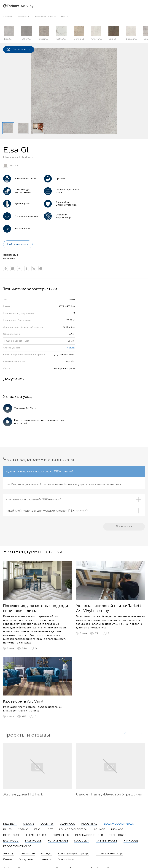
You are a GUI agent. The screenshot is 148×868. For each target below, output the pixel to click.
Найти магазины (18, 244)
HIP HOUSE (131, 841)
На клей (71, 348)
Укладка (46, 854)
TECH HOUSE (118, 835)
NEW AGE (117, 830)
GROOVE (29, 824)
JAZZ (50, 830)
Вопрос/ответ (67, 859)
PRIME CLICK (61, 835)
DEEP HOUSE (11, 835)
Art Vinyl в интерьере (109, 854)
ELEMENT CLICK (36, 835)
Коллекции (28, 854)
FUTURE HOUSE (58, 841)
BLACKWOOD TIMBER (89, 835)
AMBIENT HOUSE (106, 841)
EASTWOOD (11, 841)
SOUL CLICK (82, 841)
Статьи (8, 859)
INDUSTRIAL (89, 824)
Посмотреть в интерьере (11, 256)
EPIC (37, 830)
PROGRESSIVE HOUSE (17, 847)
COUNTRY (47, 824)
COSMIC (23, 830)
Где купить (26, 859)
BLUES (7, 830)
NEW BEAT (10, 824)
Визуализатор (19, 50)
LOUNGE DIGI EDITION (73, 830)
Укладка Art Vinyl (25, 408)
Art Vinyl (19, 6)
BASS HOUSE (33, 841)
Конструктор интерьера (74, 854)
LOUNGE (99, 830)
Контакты (45, 859)
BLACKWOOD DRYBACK (119, 824)
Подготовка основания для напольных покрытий (39, 422)
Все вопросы (124, 530)
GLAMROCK (67, 824)
